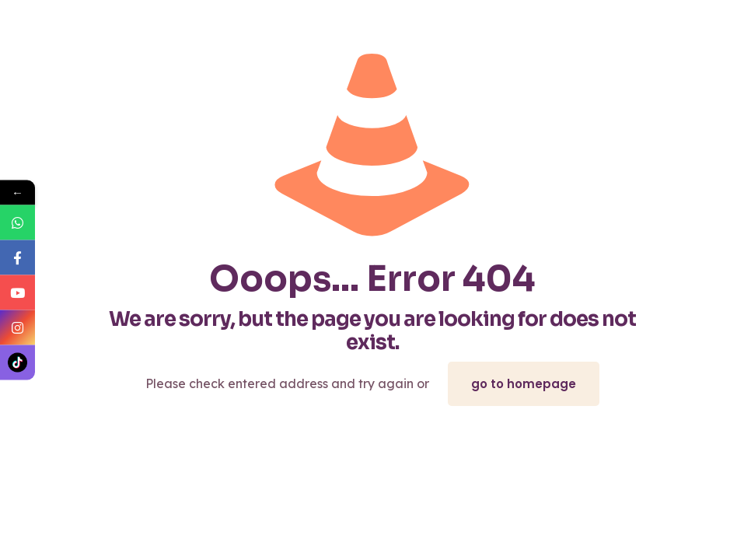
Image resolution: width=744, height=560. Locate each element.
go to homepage (524, 384)
